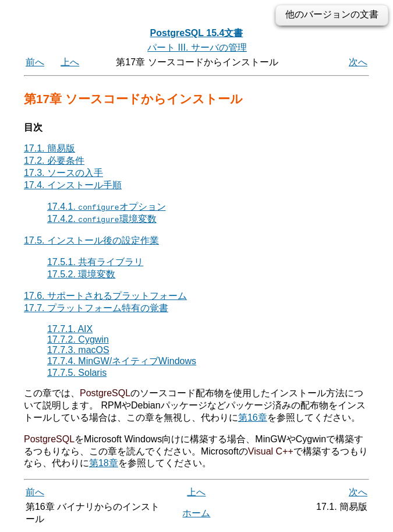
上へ (70, 62)
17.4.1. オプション (107, 207)
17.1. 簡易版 (49, 148)
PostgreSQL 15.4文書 (197, 33)
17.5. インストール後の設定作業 (91, 240)
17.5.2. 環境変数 (81, 274)
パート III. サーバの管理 (197, 47)
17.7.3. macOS (78, 350)
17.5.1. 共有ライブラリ (95, 262)
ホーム (196, 513)
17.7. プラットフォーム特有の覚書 (96, 308)
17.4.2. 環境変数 (102, 219)
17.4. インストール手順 (73, 185)
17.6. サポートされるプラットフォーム (105, 296)
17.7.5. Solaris (77, 373)
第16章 (253, 418)
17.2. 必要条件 (54, 161)
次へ (358, 62)
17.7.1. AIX (70, 329)
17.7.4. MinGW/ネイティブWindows (122, 361)
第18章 (104, 463)
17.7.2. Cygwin (78, 339)
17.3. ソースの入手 (63, 173)
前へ (35, 62)
